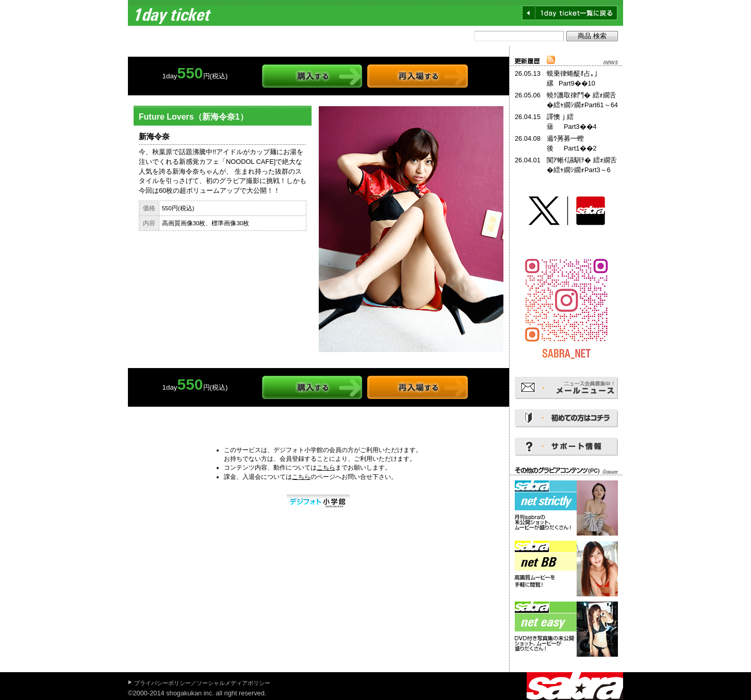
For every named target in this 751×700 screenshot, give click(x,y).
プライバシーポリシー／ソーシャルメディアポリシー (202, 683)
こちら (326, 468)
